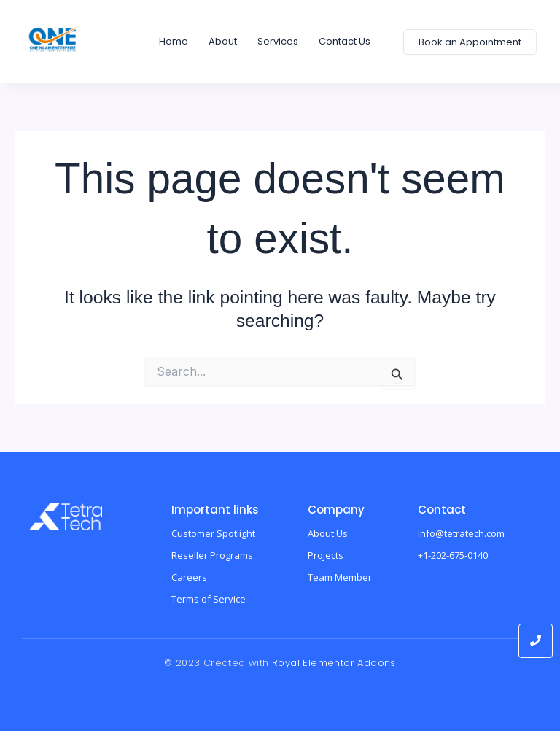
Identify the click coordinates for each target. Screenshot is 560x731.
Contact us (345, 41)
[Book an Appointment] (470, 42)
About (223, 41)
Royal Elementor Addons (334, 663)
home (174, 41)
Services (278, 41)
